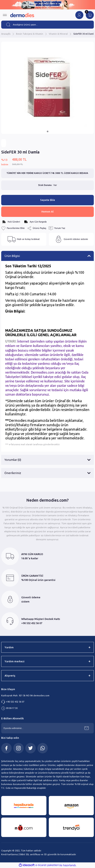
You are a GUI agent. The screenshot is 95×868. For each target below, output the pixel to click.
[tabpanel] (47, 88)
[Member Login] (79, 15)
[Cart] (90, 15)
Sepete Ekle (48, 200)
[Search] (47, 25)
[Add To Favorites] (13, 228)
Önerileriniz (13, 473)
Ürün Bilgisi (12, 256)
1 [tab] (48, 131)
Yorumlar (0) (13, 460)
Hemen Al (47, 211)
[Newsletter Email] (47, 728)
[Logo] (22, 15)
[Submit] (87, 728)
